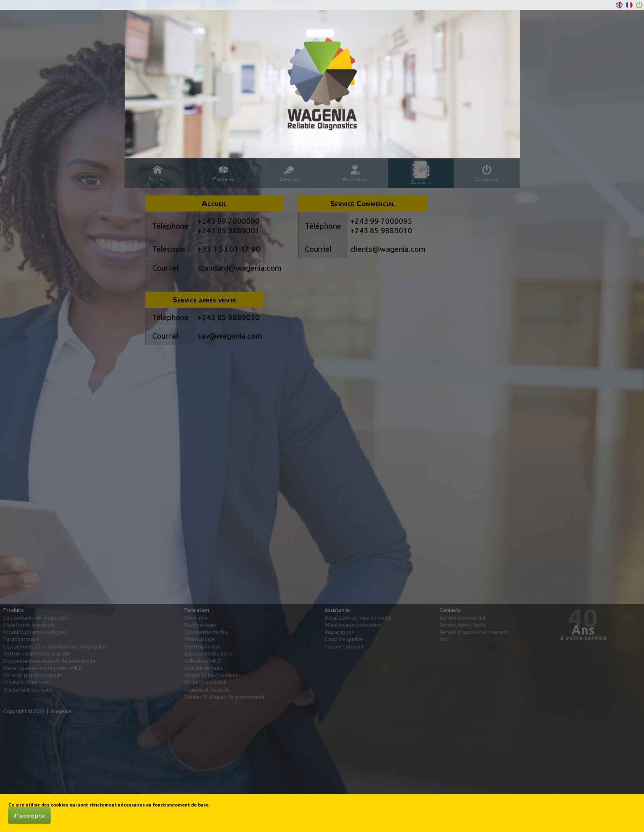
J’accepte (29, 816)
